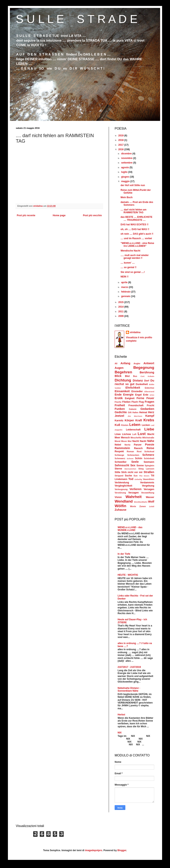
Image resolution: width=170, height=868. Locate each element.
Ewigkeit (130, 398)
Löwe (118, 434)
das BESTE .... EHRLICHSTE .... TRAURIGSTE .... (136, 218)
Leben (135, 425)
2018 (121, 140)
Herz (151, 412)
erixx (152, 395)
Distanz (138, 380)
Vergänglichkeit (123, 486)
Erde (146, 395)
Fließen (127, 402)
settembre (127, 163)
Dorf (147, 381)
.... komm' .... (128, 263)
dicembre (127, 154)
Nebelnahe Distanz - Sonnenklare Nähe (129, 689)
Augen (119, 368)
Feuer (150, 398)
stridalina (135, 332)
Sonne (140, 466)
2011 (121, 312)
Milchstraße (148, 438)
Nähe (151, 441)
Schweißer (121, 462)
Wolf (151, 502)
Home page (59, 215)
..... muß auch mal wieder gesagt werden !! (135, 257)
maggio (126, 181)
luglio (125, 172)
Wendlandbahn (141, 502)
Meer (117, 438)
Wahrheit (134, 497)
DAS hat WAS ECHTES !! (135, 225)
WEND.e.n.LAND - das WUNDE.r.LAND (130, 529)
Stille (118, 472)
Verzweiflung (148, 493)
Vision (118, 497)
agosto (125, 167)
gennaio (126, 296)
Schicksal (149, 451)
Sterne (118, 469)
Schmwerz (120, 458)
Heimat (143, 412)
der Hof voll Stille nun (133, 185)
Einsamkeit (122, 391)
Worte (133, 506)
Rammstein (122, 448)
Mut (130, 441)
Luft (134, 434)
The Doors (144, 476)
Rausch (138, 448)
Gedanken (147, 409)
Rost (139, 451)
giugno (125, 177)
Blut (127, 376)
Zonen (143, 506)
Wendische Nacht (130, 251)
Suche (128, 476)
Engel (138, 395)
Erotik (119, 398)
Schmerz (148, 455)
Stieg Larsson (146, 469)
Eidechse (150, 388)
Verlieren (136, 489)
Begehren (123, 372)
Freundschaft (136, 405)
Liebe (149, 429)
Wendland (124, 501)
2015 (121, 302)
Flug (141, 402)
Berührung (147, 372)
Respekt (119, 451)
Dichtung (123, 380)
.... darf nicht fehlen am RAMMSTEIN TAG (134, 211)
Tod (131, 479)
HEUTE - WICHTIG (128, 575)
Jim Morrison (135, 416)
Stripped (119, 476)
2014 (121, 307)
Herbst (121, 715)
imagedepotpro (94, 850)
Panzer (138, 445)
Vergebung (148, 486)
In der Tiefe (124, 554)
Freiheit (120, 405)
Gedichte (121, 412)
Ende (118, 395)
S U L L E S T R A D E (77, 19)
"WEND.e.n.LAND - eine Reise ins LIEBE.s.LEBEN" (137, 245)
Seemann (149, 462)
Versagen (149, 489)
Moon (124, 441)
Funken (120, 409)
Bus (135, 376)
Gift (130, 412)
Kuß (117, 425)
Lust (142, 434)
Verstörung (120, 493)
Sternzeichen (130, 469)
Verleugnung (121, 489)
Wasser (150, 497)
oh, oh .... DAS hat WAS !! (135, 229)
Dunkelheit (142, 384)
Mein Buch (127, 197)
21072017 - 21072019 (129, 667)
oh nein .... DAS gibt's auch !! (137, 234)
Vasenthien (149, 479)
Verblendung (122, 483)
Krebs (149, 420)
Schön (139, 458)
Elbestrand (149, 391)
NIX (120, 733)
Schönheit (149, 458)
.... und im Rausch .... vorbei (136, 238)
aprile (125, 282)
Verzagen (134, 493)
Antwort (149, 363)
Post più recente (26, 215)
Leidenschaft (133, 430)
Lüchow (126, 434)
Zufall (152, 506)
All (116, 363)
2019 (121, 136)
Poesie (150, 445)
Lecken (146, 425)
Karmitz (119, 421)
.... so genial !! (128, 267)
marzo (125, 287)
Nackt (143, 441)
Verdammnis (147, 483)
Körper (129, 420)
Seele (135, 462)
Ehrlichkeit (133, 388)
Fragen (149, 402)
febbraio (126, 292)
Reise (150, 448)
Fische (118, 402)
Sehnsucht (122, 465)
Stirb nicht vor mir (132, 472)
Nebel (118, 445)
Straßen (149, 472)
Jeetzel (119, 416)
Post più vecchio (92, 215)
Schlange (119, 455)
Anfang (126, 363)
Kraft (139, 420)
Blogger (122, 850)
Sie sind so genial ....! (133, 272)
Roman (130, 451)
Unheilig (138, 479)
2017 (121, 145)
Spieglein (149, 466)
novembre (127, 158)
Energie (128, 395)
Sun (135, 476)
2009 (121, 316)
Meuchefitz (136, 438)
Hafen (135, 412)
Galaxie (133, 409)
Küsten (125, 425)
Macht (151, 434)
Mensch (125, 438)
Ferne (140, 398)
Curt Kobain (147, 376)
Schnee (130, 458)
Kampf (150, 416)
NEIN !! (125, 277)
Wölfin (120, 506)
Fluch (135, 402)
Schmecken (133, 455)
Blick (118, 376)
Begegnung (144, 368)
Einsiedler (137, 391)
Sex (133, 465)
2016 (121, 149)
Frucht (151, 405)
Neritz (127, 445)
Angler (137, 363)
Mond (118, 441)
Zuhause (120, 510)
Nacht (136, 441)
